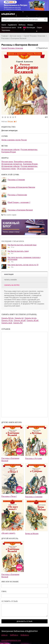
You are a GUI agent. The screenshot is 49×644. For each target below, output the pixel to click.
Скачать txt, (19, 318)
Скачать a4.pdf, (20, 320)
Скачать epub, (7, 323)
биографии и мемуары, (23, 162)
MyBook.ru (25, 635)
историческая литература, (12, 164)
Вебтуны (22, 25)
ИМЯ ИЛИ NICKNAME (10, 582)
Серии (39, 28)
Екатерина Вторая (9, 152)
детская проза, (7, 162)
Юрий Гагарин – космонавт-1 (19, 202)
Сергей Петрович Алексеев (34, 36)
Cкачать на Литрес (12, 285)
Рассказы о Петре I (9, 496)
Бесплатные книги (9, 28)
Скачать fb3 (18, 323)
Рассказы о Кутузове (34, 458)
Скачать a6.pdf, (33, 320)
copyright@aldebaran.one (11, 640)
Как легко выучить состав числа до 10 (23, 265)
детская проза (16, 36)
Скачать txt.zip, (31, 318)
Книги (4, 25)
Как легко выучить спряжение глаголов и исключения (24, 258)
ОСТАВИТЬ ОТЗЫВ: (10, 601)
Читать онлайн (10, 280)
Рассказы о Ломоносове (17, 195)
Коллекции (31, 28)
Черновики (6, 30)
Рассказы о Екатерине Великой (20, 210)
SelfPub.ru (14, 635)
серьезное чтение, (9, 169)
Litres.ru (4, 635)
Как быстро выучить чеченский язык (22, 245)
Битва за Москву (32, 534)
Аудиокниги (12, 25)
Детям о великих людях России (14, 140)
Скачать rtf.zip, (7, 320)
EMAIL (4, 591)
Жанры (30, 25)
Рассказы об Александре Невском (21, 187)
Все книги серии (10, 215)
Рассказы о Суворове (16, 180)
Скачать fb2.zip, (8, 318)
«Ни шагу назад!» (8, 533)
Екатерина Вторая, (31, 164)
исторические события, (11, 150)
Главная (5, 36)
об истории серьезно (25, 169)
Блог (19, 28)
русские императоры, (29, 150)
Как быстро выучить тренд (18, 251)
